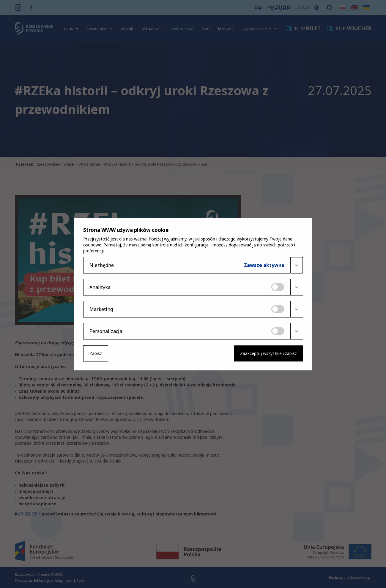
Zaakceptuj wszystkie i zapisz (268, 353)
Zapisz (96, 353)
